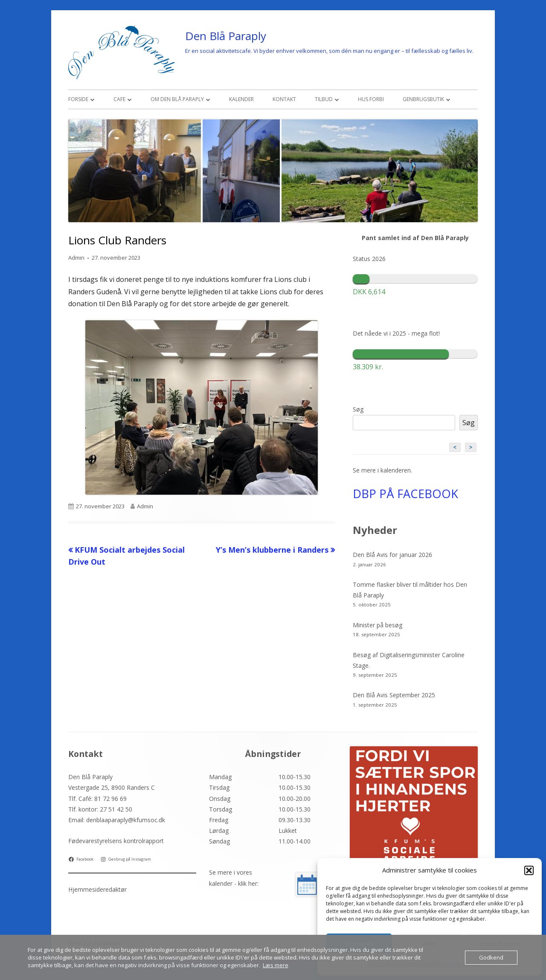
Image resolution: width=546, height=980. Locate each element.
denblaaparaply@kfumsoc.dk (126, 820)
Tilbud (324, 99)
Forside (78, 99)
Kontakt (284, 99)
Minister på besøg (378, 625)
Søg (358, 409)
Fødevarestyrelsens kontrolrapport (116, 841)
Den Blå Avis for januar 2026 (392, 555)
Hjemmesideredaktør (97, 889)
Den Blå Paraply (226, 36)
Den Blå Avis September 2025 (394, 695)
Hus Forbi (371, 99)
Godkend (491, 957)
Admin (76, 258)
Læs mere (276, 965)
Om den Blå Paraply (177, 99)
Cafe (119, 99)
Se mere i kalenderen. (382, 470)
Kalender (241, 99)
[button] (529, 870)
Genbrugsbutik (423, 99)
